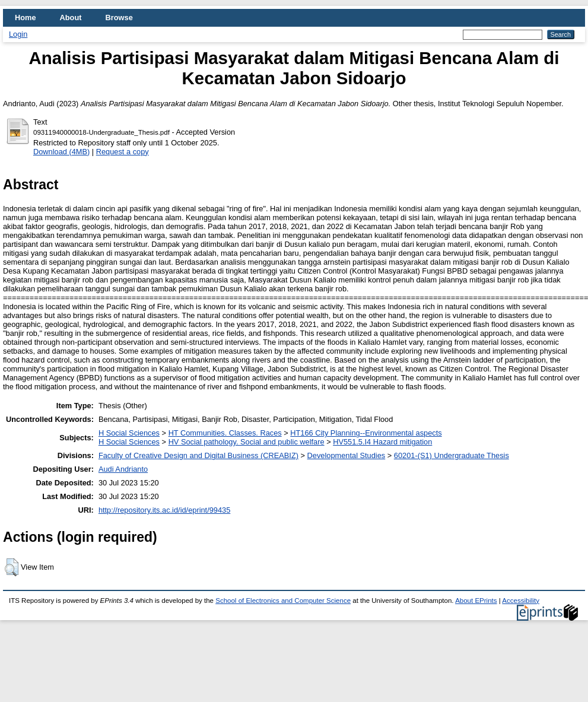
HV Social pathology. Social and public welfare (247, 442)
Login (18, 34)
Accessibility (521, 601)
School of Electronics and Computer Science (283, 601)
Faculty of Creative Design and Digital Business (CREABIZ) (198, 455)
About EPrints (476, 601)
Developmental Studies (347, 455)
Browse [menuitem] (119, 18)
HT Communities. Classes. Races (225, 433)
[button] (12, 567)
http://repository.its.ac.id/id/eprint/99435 (164, 510)
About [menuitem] (71, 18)
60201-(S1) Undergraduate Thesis (452, 455)
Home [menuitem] (26, 18)
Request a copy (123, 152)
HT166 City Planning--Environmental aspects (366, 433)
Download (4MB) (61, 152)
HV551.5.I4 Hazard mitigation (382, 442)
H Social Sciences (129, 433)
